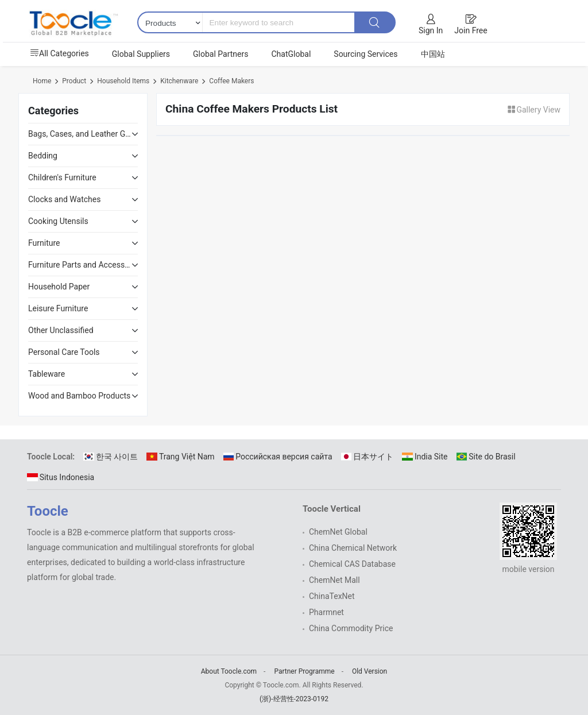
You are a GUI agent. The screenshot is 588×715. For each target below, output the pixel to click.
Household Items (123, 81)
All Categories (59, 53)
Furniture (44, 243)
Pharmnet (326, 612)
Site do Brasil (486, 457)
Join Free (471, 30)
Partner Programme (304, 671)
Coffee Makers (231, 81)
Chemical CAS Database (352, 564)
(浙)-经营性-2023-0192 (294, 699)
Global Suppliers (141, 54)
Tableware (47, 374)
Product (74, 81)
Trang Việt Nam (180, 457)
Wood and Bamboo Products (79, 396)
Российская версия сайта (278, 457)
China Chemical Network (353, 548)
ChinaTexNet (332, 596)
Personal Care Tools (64, 352)
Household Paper (59, 287)
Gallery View (534, 110)
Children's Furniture (62, 177)
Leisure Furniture (58, 308)
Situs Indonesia (61, 477)
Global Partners (220, 54)
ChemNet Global (338, 532)
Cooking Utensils (58, 221)
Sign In (431, 30)
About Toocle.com (229, 671)
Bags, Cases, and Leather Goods (80, 134)
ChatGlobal (291, 54)
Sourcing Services (365, 54)
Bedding (43, 156)
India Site (425, 457)
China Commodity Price (351, 628)
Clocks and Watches (64, 199)
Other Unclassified (61, 330)
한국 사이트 (111, 457)
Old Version (370, 671)
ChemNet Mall (334, 580)
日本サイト (367, 457)
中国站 (433, 54)
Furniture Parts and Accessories (80, 265)
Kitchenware (179, 81)
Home (42, 81)
